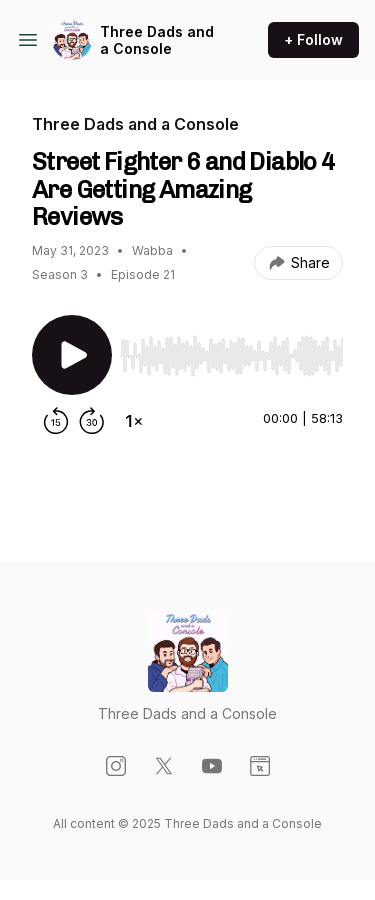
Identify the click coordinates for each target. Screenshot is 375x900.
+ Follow (313, 39)
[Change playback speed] (134, 421)
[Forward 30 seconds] (92, 421)
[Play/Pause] (72, 355)
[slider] (231, 356)
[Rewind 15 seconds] (56, 421)
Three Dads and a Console (157, 40)
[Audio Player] (231, 350)
